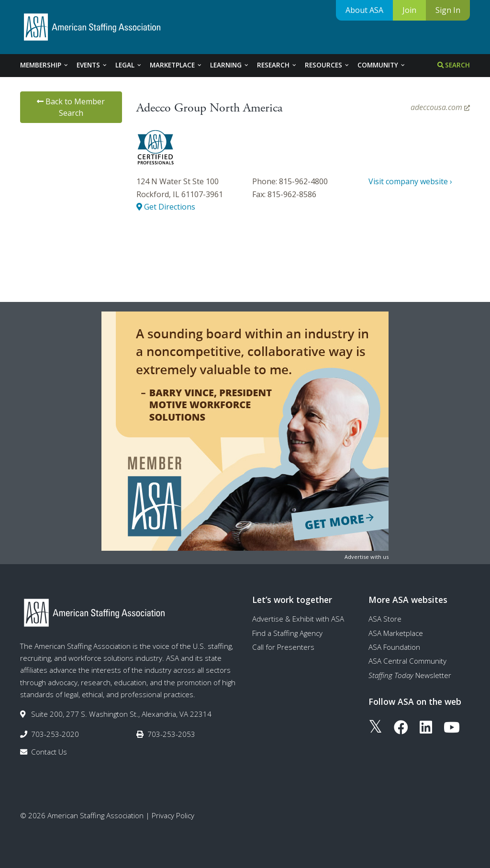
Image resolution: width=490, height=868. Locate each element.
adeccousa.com (440, 107)
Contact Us (49, 752)
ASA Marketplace (396, 633)
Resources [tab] (327, 65)
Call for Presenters (283, 647)
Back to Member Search (71, 107)
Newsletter (410, 675)
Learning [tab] (230, 65)
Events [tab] (92, 65)
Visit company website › (410, 181)
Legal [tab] (129, 65)
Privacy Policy (173, 815)
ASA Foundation (394, 647)
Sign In (448, 10)
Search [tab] (454, 65)
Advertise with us (367, 557)
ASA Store (385, 619)
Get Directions (166, 207)
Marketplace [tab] (176, 65)
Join (409, 10)
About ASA (364, 10)
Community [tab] (382, 65)
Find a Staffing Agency (287, 633)
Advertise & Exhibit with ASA (298, 619)
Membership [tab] (45, 65)
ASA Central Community (407, 661)
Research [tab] (277, 65)
